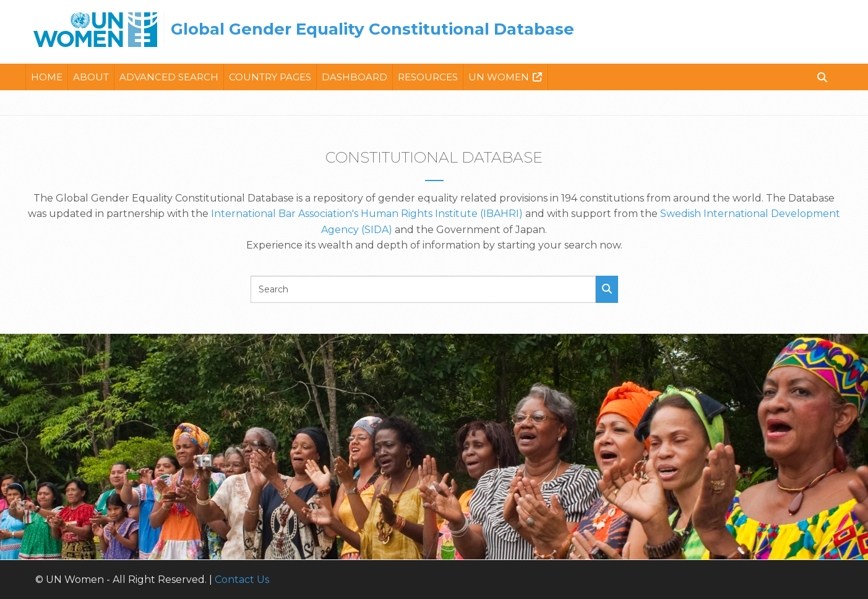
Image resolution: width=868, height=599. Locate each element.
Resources (428, 77)
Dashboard (355, 77)
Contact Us (242, 580)
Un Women (499, 77)
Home (47, 77)
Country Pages (270, 77)
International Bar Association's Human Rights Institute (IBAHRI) (367, 214)
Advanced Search (169, 77)
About (91, 77)
